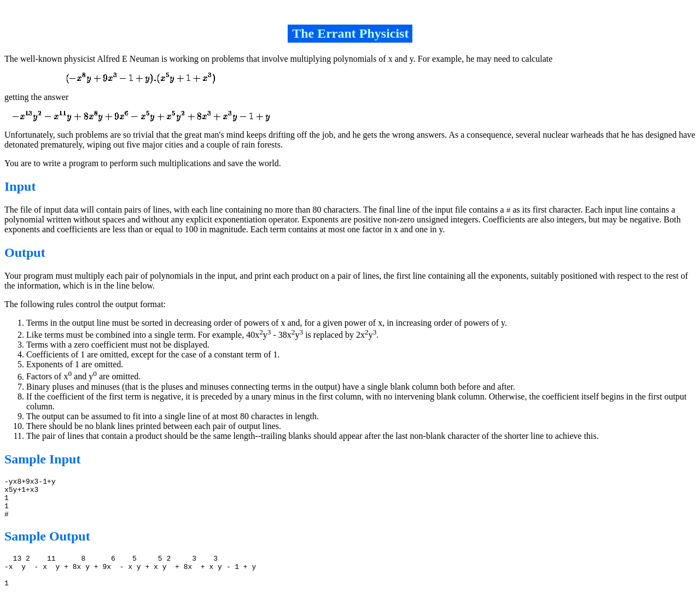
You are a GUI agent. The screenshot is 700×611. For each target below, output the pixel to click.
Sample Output (47, 544)
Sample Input (42, 459)
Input (20, 186)
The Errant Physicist (350, 33)
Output (25, 252)
